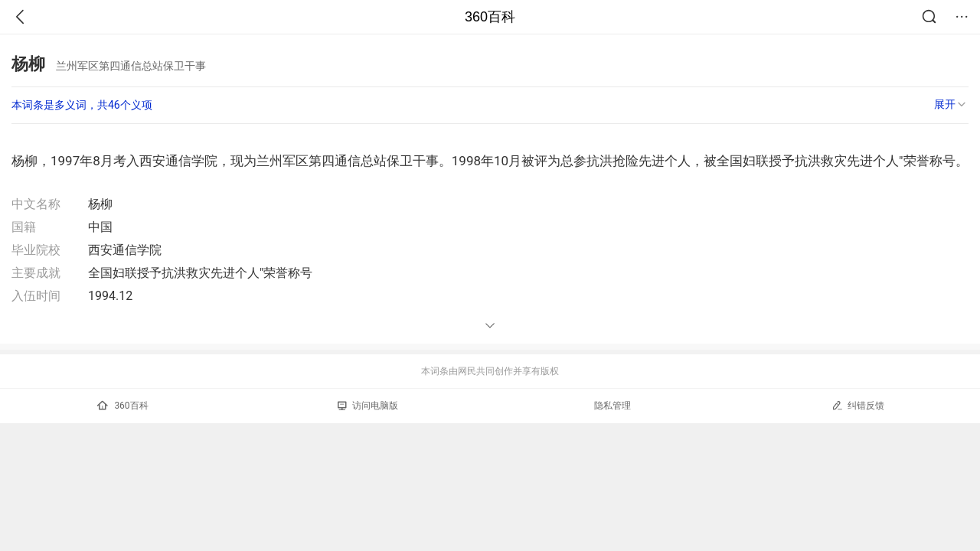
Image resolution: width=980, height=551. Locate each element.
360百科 (490, 17)
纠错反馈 (858, 405)
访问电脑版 (368, 406)
